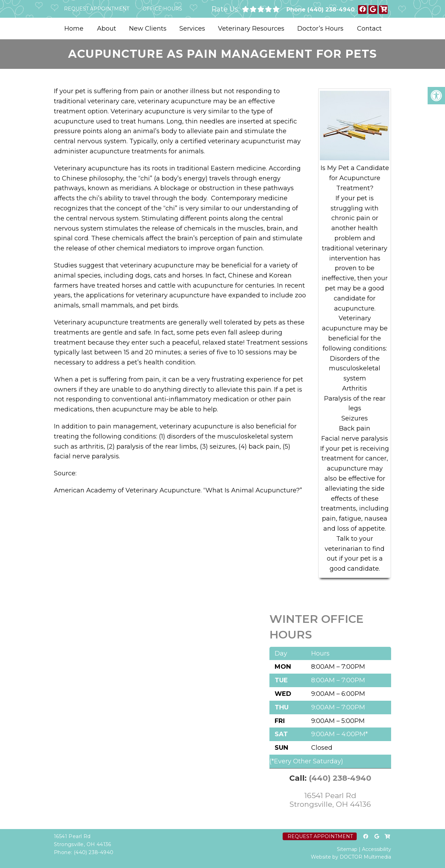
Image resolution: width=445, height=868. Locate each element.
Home (74, 29)
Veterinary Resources (251, 29)
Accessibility (377, 849)
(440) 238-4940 (331, 10)
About (107, 29)
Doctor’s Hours (320, 29)
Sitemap (347, 849)
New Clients (148, 29)
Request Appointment (97, 9)
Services (192, 29)
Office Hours (162, 9)
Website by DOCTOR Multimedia (351, 857)
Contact (369, 29)
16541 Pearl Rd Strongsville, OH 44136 (330, 800)
